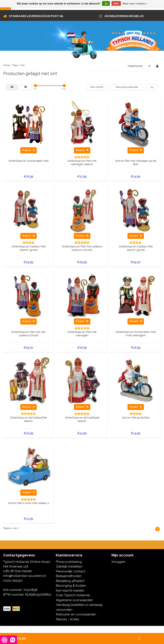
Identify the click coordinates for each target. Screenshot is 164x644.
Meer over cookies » (135, 4)
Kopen (29, 150)
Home (7, 65)
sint (23, 65)
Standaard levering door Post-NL (36, 16)
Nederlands (135, 66)
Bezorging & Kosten (71, 586)
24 (152, 87)
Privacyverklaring (69, 562)
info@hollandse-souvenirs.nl (25, 576)
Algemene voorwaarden (74, 600)
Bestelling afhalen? (70, 581)
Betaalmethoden (69, 576)
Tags (15, 65)
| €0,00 (17, 639)
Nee (116, 4)
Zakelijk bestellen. (70, 566)
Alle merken (97, 87)
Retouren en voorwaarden (76, 614)
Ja (106, 4)
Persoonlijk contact (71, 571)
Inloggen (119, 562)
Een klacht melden (70, 591)
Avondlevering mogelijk (124, 16)
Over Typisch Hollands (73, 595)
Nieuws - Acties (67, 619)
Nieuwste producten (127, 87)
